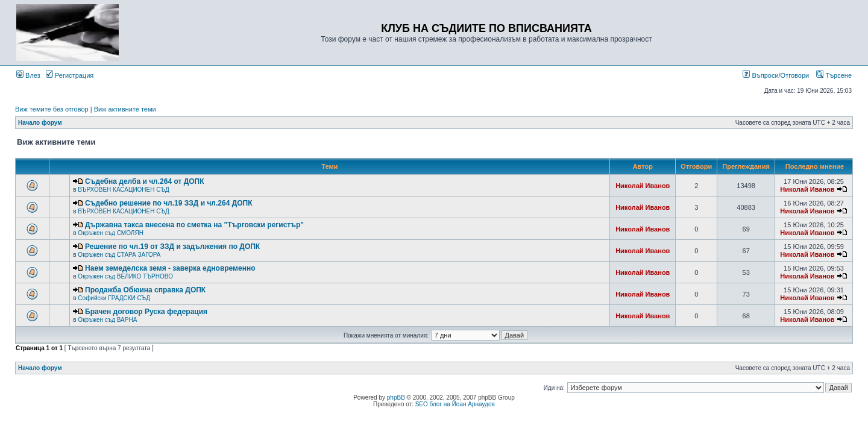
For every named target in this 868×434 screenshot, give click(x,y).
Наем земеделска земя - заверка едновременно (170, 268)
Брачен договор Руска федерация (146, 312)
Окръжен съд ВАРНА (107, 320)
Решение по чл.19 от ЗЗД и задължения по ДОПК (172, 247)
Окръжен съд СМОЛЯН (111, 233)
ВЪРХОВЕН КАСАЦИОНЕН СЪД (123, 190)
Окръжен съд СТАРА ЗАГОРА (119, 255)
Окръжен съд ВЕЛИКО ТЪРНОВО (125, 276)
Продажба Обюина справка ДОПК (145, 290)
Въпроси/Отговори (776, 75)
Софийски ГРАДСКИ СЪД (114, 298)
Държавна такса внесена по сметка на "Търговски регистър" (194, 225)
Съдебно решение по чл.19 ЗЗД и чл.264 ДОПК (168, 203)
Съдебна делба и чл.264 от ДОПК (144, 181)
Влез (28, 75)
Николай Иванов (643, 186)
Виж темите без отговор (52, 109)
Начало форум (40, 123)
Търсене (834, 75)
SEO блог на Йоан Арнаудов (455, 404)
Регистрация (70, 75)
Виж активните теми (125, 109)
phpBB (396, 398)
